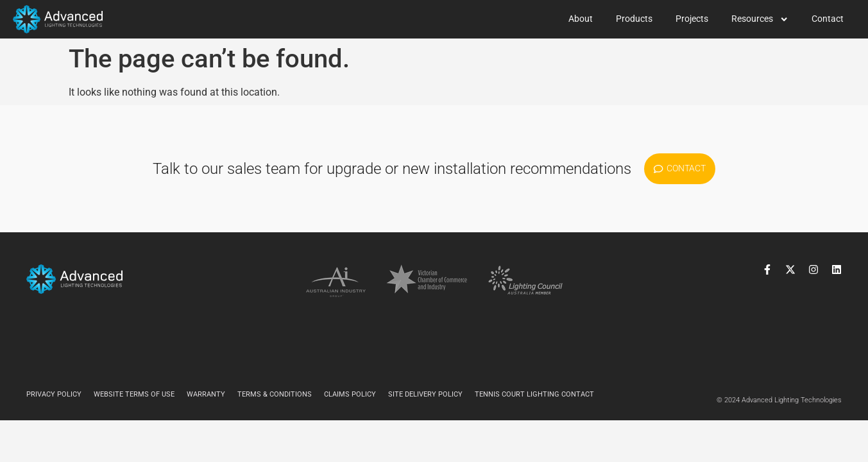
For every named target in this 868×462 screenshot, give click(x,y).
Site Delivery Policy (425, 394)
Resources (760, 19)
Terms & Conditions (275, 394)
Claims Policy (350, 394)
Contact (828, 19)
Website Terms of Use (134, 394)
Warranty (206, 394)
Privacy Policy (54, 394)
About (581, 19)
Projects (692, 19)
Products (634, 19)
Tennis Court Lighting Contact (534, 394)
